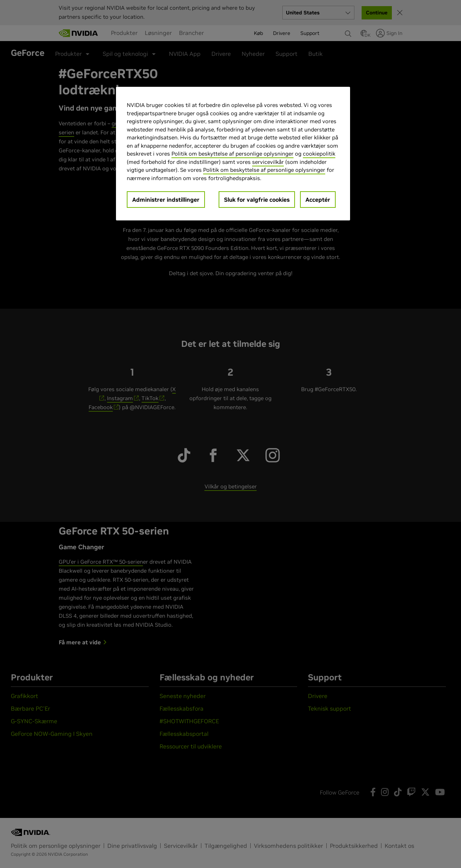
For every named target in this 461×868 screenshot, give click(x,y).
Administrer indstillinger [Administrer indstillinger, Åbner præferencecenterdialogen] (166, 200)
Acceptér (318, 200)
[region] (233, 154)
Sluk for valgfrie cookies (257, 200)
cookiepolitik (319, 154)
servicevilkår (268, 162)
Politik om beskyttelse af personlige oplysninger (232, 154)
